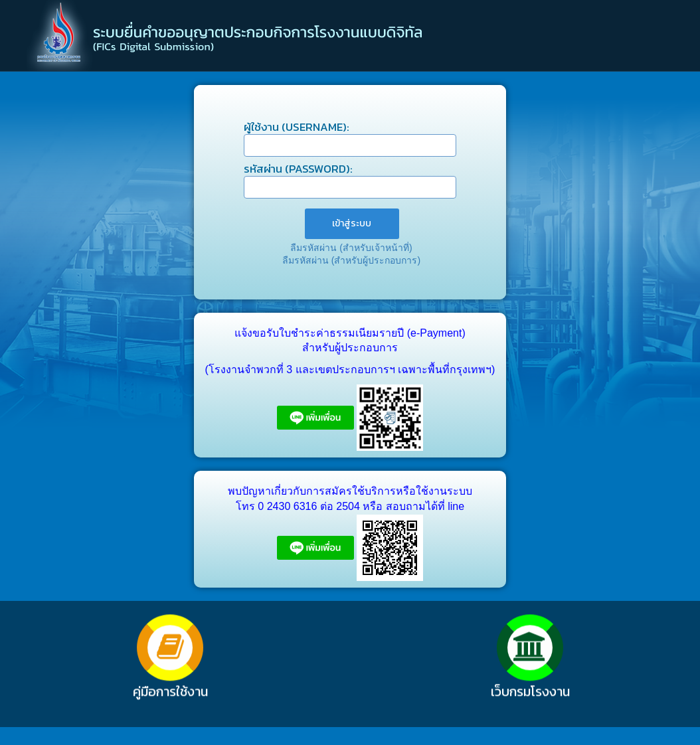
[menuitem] (352, 224)
